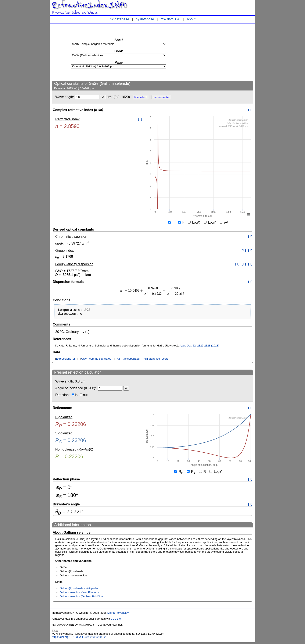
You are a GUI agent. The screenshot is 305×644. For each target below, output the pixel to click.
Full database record (156, 360)
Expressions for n (67, 360)
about (191, 19)
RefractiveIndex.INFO (89, 5)
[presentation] (152, 291)
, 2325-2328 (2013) (199, 347)
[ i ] (250, 110)
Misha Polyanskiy (118, 614)
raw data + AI (171, 19)
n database (145, 19)
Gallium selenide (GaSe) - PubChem (82, 598)
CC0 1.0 (116, 620)
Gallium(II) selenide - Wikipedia (79, 590)
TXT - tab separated (127, 360)
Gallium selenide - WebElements (80, 594)
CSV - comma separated (96, 360)
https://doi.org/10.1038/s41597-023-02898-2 (79, 639)
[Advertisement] (221, 52)
